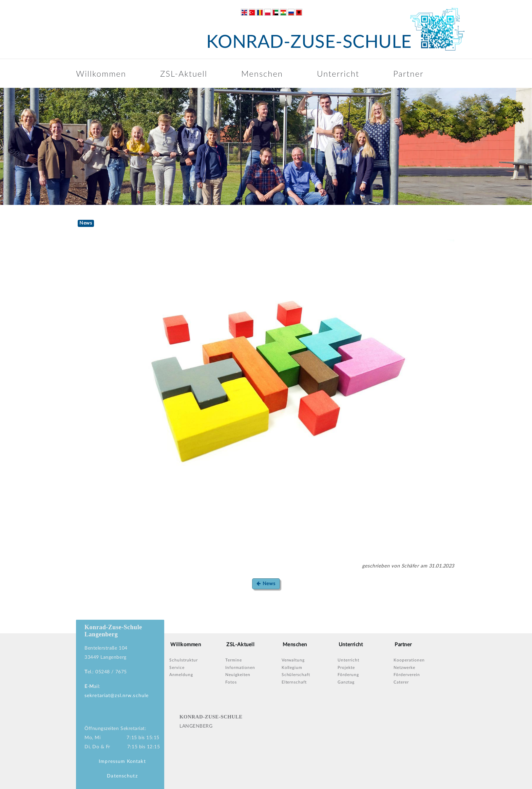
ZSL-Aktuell (184, 73)
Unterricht (338, 73)
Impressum (112, 762)
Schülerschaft (296, 675)
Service (177, 668)
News (266, 584)
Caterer (401, 682)
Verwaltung (293, 660)
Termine (234, 660)
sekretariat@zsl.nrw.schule (117, 696)
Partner (408, 73)
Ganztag (346, 682)
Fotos (231, 682)
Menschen (262, 73)
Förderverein (407, 675)
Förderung (348, 675)
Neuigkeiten (238, 675)
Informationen (240, 668)
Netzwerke (404, 668)
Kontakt (136, 762)
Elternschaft (294, 682)
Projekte (346, 668)
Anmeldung (181, 675)
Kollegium (292, 668)
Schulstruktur (183, 660)
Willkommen (101, 73)
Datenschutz (122, 776)
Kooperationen (409, 660)
